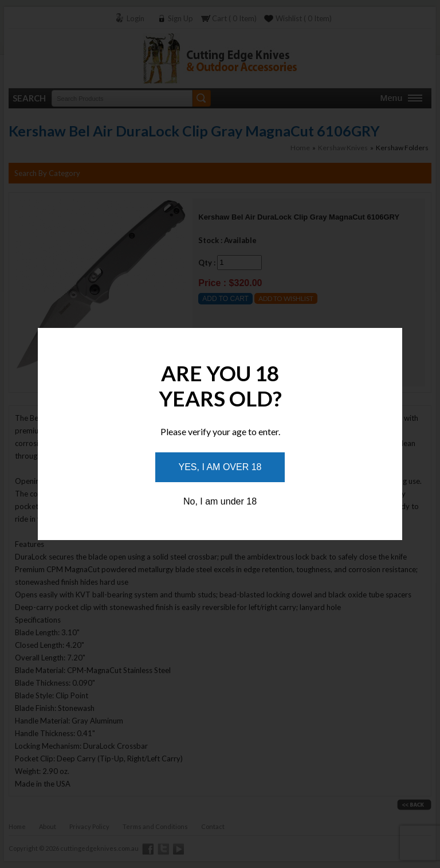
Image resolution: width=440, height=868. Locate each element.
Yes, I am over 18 (220, 467)
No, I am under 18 (220, 501)
